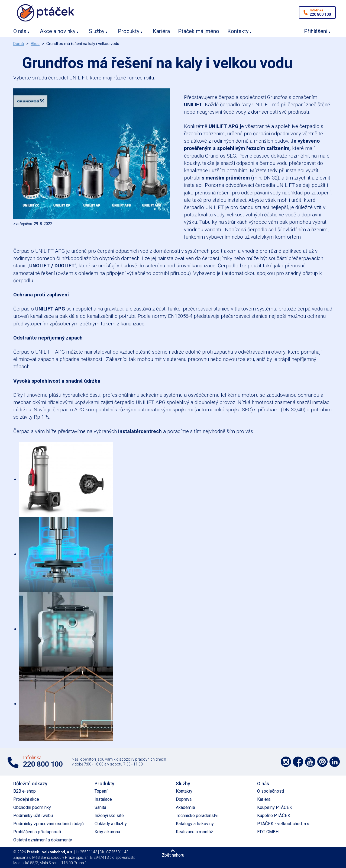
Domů (19, 44)
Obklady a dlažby (111, 824)
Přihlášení (316, 31)
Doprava (184, 799)
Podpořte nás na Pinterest (322, 762)
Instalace (103, 799)
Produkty (129, 31)
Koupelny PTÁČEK (275, 807)
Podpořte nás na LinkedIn (335, 762)
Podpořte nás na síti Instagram (286, 762)
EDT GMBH (268, 832)
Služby (97, 31)
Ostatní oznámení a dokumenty (43, 840)
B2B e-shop (25, 791)
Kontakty (238, 31)
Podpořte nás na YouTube (310, 762)
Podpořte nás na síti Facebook (298, 762)
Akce (35, 44)
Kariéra (161, 31)
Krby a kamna (107, 832)
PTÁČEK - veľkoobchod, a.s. (284, 824)
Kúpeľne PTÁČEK (274, 816)
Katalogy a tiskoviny (195, 824)
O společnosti (271, 791)
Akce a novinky (58, 31)
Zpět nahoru (173, 855)
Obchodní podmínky (32, 807)
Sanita (100, 807)
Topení (101, 791)
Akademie (185, 807)
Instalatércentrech (140, 431)
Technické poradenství (197, 816)
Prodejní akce (26, 799)
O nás (20, 31)
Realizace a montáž (194, 832)
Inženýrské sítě (109, 816)
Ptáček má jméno (199, 31)
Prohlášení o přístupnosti (37, 832)
